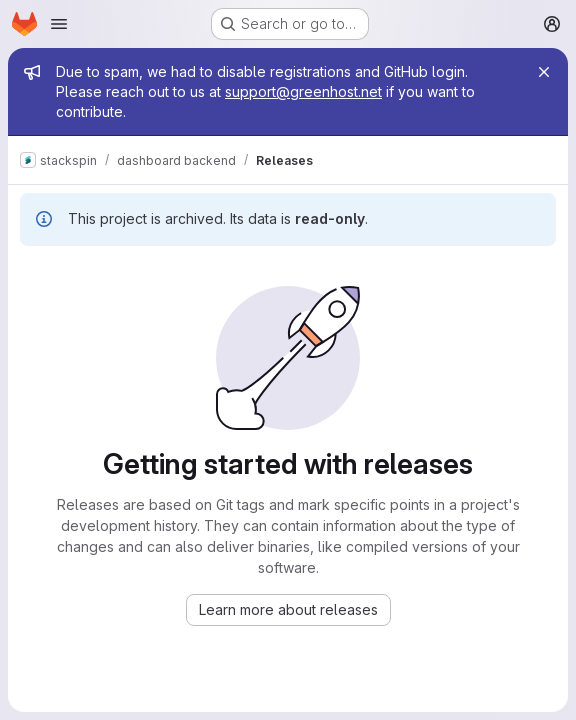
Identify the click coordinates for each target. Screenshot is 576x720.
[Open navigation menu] (59, 24)
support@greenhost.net (303, 91)
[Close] (544, 72)
